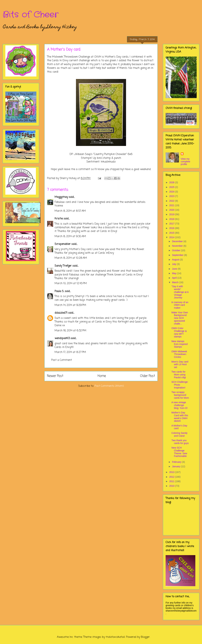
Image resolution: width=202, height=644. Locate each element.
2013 (172, 472)
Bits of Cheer (31, 15)
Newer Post (55, 376)
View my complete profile (186, 162)
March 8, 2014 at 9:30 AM (70, 236)
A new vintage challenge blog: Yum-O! (179, 405)
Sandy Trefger (63, 266)
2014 (172, 237)
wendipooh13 (62, 338)
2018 (172, 219)
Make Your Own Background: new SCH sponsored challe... (180, 318)
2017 (172, 224)
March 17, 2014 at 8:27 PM (70, 352)
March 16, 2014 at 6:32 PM (70, 331)
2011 (172, 481)
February (177, 462)
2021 (172, 205)
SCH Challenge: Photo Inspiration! (180, 385)
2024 (172, 192)
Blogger (145, 637)
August (176, 260)
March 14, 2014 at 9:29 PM (70, 305)
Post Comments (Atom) (109, 386)
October (176, 250)
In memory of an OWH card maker (180, 305)
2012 (172, 477)
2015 (172, 233)
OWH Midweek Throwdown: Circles (179, 354)
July (174, 264)
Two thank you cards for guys (180, 442)
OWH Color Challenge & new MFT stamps (179, 332)
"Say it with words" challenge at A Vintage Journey (180, 292)
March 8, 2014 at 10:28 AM (71, 258)
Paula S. (59, 291)
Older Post (147, 376)
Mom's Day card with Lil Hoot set (180, 365)
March (176, 282)
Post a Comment (62, 360)
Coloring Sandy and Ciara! (179, 434)
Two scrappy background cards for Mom (180, 395)
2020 (172, 210)
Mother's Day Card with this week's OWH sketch (180, 417)
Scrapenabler (63, 244)
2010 (172, 486)
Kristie (59, 219)
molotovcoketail (115, 637)
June (175, 269)
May (174, 273)
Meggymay (61, 197)
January (176, 466)
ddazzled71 (61, 313)
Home (102, 376)
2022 (172, 201)
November (178, 246)
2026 (172, 182)
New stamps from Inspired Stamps (180, 344)
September (178, 255)
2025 (172, 187)
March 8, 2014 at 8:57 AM (70, 211)
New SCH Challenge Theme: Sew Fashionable (179, 452)
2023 (172, 196)
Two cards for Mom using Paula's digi (179, 375)
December (178, 241)
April (175, 278)
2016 (172, 228)
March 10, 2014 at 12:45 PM (71, 284)
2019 (172, 214)
